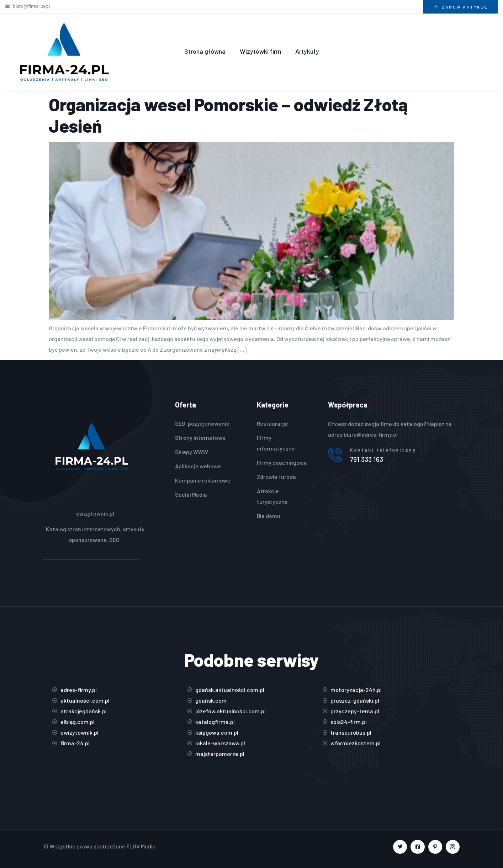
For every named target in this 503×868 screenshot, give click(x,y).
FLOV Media (141, 846)
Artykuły (307, 51)
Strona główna (205, 51)
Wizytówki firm (260, 51)
